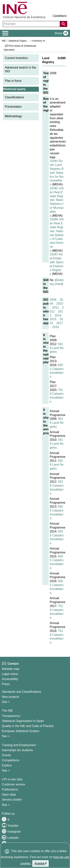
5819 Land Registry (57, 348)
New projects (10, 697)
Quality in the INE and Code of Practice (28, 726)
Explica (7, 765)
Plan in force (13, 81)
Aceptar (41, 863)
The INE (7, 711)
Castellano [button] (60, 16)
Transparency (11, 716)
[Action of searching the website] (63, 24)
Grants (6, 755)
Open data (9, 795)
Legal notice (10, 674)
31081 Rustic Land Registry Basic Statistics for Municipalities (57, 173)
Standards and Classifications (22, 692)
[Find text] (32, 24)
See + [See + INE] (6, 736)
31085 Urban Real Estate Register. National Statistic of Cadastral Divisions (57, 235)
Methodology (13, 116)
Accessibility (10, 679)
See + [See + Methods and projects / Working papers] (6, 702)
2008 (53, 300)
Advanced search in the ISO (20, 69)
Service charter (12, 800)
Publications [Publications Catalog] (10, 789)
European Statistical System (21, 731)
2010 (60, 304)
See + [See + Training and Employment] (6, 771)
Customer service (13, 784)
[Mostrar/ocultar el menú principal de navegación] (5, 33)
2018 (56, 327)
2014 (58, 315)
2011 (56, 308)
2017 (60, 323)
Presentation (13, 107)
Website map (11, 669)
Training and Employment (19, 745)
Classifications (14, 97)
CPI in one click (12, 779)
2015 (53, 319)
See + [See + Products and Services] (6, 805)
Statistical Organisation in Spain (25, 41)
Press (6, 684)
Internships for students (17, 750)
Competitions (11, 760)
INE (4, 41)
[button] (61, 33)
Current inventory (16, 58)
